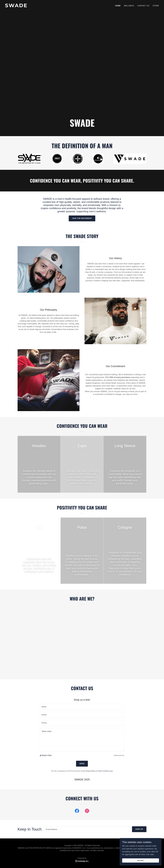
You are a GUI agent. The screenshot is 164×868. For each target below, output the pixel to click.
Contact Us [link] (143, 6)
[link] (43, 7)
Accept (141, 860)
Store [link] (156, 6)
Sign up (139, 829)
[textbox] (82, 707)
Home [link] (118, 6)
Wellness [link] (129, 6)
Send (82, 764)
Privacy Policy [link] (90, 771)
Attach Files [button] (47, 755)
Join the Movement (82, 218)
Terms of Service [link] (103, 771)
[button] (41, 755)
